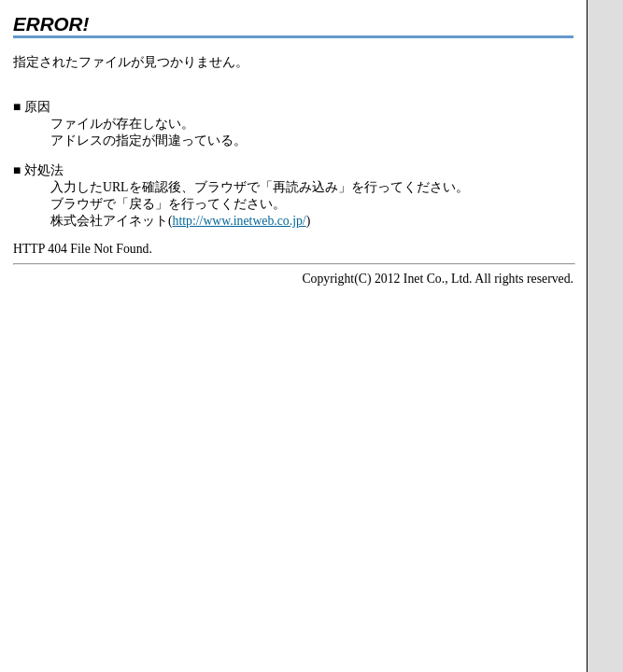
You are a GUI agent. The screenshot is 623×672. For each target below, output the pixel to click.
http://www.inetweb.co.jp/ (240, 221)
